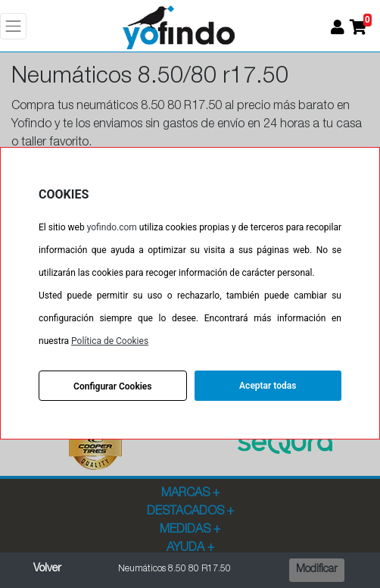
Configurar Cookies (112, 386)
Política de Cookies (110, 341)
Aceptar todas (268, 386)
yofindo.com (112, 227)
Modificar (317, 570)
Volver (47, 569)
